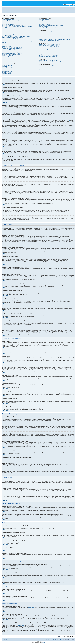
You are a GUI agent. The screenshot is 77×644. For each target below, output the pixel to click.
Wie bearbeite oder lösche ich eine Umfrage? (11, 52)
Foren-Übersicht (7, 10)
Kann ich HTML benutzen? (7, 65)
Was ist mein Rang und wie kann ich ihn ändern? (11, 40)
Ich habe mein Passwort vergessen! (9, 24)
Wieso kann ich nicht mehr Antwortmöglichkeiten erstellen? (13, 51)
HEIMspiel (6, 8)
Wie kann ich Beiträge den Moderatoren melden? (11, 57)
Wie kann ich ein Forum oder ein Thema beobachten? (49, 55)
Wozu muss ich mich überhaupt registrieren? (10, 21)
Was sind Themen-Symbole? (8, 74)
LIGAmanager (18, 8)
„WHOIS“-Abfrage (21, 625)
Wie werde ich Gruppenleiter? (45, 24)
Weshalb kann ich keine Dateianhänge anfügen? (11, 54)
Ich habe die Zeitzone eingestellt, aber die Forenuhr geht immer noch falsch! (16, 36)
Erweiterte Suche (72, 5)
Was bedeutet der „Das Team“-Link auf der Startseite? (49, 28)
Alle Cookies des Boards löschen (56, 639)
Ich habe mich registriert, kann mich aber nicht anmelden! (13, 25)
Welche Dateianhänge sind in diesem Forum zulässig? (49, 61)
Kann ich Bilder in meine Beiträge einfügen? (10, 68)
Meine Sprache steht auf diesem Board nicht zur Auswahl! (13, 38)
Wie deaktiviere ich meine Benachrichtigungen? (48, 57)
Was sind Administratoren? (44, 20)
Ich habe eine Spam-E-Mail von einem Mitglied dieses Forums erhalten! (52, 34)
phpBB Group (31, 608)
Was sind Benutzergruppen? (44, 22)
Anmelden (73, 12)
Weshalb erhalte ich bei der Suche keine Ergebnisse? (49, 46)
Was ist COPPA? (5, 28)
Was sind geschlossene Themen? (8, 72)
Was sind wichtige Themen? (7, 71)
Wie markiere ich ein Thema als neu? (9, 60)
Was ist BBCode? (5, 64)
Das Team (47, 639)
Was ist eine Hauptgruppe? (44, 27)
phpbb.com (60, 616)
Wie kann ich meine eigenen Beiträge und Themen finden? (50, 49)
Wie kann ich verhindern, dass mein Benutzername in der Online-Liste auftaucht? (17, 23)
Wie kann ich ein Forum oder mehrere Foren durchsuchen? (50, 44)
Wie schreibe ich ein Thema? (8, 46)
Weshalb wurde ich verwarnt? (8, 56)
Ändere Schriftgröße (74, 10)
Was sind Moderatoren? (44, 21)
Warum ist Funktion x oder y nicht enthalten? (47, 67)
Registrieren (67, 12)
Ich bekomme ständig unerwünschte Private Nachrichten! (50, 33)
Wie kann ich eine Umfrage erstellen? (9, 50)
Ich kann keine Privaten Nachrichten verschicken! (48, 32)
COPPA (68, 120)
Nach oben (6, 85)
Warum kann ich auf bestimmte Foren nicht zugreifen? (12, 53)
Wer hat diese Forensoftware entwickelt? (47, 66)
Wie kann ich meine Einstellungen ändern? (10, 34)
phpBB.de (70, 609)
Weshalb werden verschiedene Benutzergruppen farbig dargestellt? (52, 25)
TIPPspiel (32, 8)
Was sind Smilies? (6, 67)
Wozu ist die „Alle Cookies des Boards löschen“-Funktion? (13, 30)
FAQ (62, 12)
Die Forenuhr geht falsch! (7, 35)
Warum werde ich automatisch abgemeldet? (10, 22)
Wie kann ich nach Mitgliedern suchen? (46, 48)
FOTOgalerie (25, 8)
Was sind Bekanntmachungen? (8, 70)
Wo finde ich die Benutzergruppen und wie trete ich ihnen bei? (51, 23)
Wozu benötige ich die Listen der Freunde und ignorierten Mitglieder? (52, 38)
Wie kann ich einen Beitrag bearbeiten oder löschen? (12, 47)
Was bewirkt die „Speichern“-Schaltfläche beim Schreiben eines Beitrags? (16, 58)
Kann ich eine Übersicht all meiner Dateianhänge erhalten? (50, 62)
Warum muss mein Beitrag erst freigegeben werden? (12, 59)
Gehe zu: (60, 636)
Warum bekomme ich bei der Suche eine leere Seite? (49, 47)
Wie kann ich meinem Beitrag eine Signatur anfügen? (12, 49)
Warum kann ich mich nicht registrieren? (10, 29)
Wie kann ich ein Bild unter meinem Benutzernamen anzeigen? (14, 39)
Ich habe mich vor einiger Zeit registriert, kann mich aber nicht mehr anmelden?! (17, 27)
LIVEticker (12, 8)
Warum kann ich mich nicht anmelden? (9, 20)
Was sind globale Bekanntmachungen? (9, 69)
